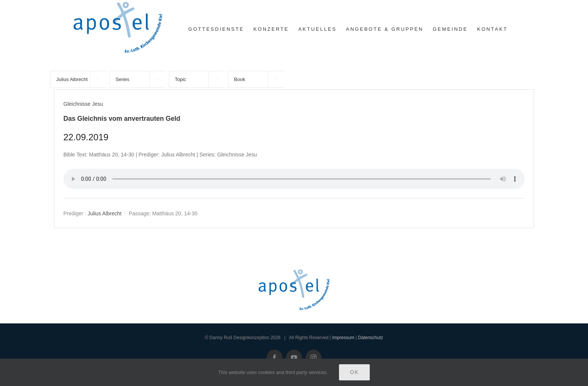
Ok (354, 372)
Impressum (343, 338)
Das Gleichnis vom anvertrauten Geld (122, 119)
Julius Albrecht (105, 213)
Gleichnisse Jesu (83, 104)
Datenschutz (371, 338)
